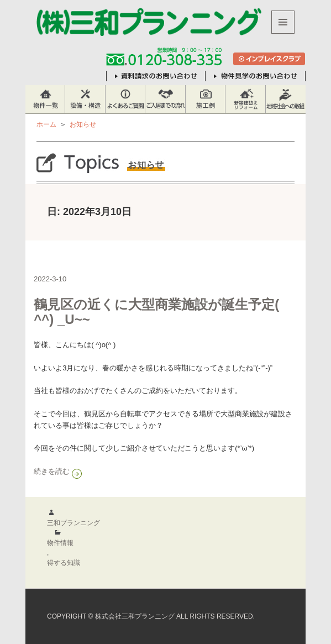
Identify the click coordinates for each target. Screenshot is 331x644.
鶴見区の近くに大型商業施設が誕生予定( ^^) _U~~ (156, 312)
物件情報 (60, 543)
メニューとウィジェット (283, 33)
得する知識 (64, 563)
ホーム (46, 124)
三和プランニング (73, 523)
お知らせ (83, 124)
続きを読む (134, 471)
